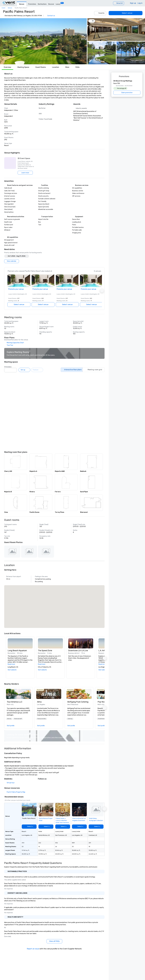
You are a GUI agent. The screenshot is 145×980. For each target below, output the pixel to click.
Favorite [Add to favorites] (100, 13)
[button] (43, 41)
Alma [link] (39, 702)
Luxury (58, 4)
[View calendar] (12, 261)
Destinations (42, 4)
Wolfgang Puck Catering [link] (78, 702)
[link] (18, 694)
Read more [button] (11, 664)
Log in (140, 3)
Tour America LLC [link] (15, 702)
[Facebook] (44, 783)
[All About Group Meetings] (127, 87)
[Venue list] (119, 3)
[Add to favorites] (51, 805)
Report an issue (33, 949)
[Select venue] (126, 13)
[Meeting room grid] (94, 370)
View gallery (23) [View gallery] (137, 61)
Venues (22, 4)
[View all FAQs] (54, 941)
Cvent (3, 8)
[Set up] (24, 370)
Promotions (32, 4)
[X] (40, 783)
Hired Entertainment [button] (103, 719)
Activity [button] (9, 719)
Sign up (133, 3)
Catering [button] (70, 719)
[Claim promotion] (127, 93)
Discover (51, 4)
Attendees (8, 367)
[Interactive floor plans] (72, 370)
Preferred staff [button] (18, 719)
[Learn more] (25, 173)
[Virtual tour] (9, 783)
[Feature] (37, 370)
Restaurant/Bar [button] (42, 719)
